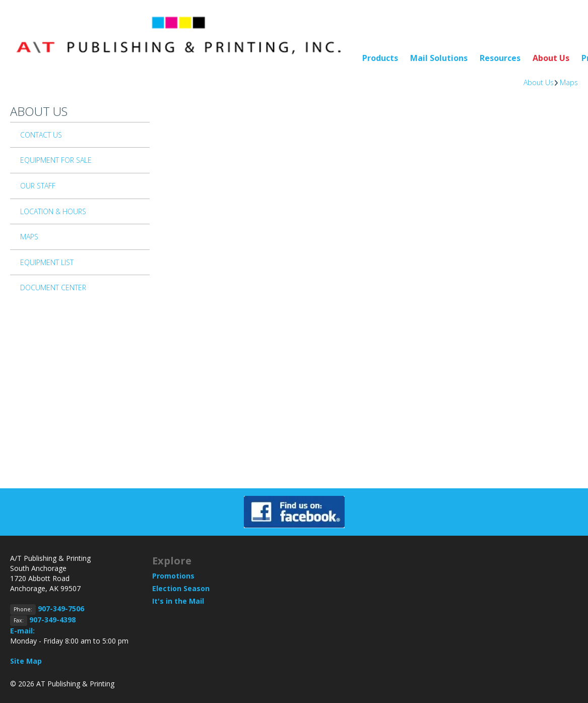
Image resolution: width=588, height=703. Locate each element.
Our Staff (38, 186)
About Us (551, 58)
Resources (500, 58)
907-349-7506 (61, 609)
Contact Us (41, 135)
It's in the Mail (178, 601)
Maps (569, 82)
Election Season (181, 588)
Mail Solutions (439, 58)
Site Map (26, 661)
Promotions (173, 576)
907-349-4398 (52, 620)
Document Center (53, 287)
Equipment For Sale (56, 160)
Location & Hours (53, 211)
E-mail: (22, 631)
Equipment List (47, 262)
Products (380, 58)
